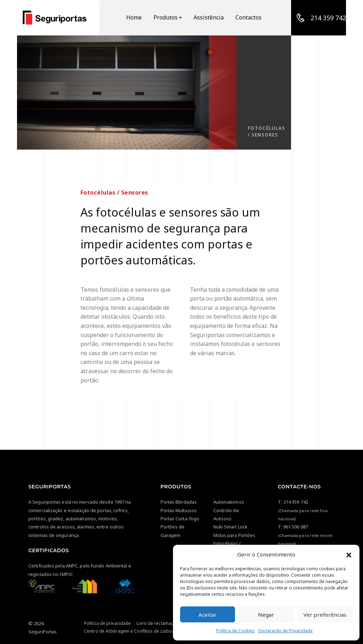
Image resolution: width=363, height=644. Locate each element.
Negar (266, 615)
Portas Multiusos (179, 510)
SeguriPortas (43, 632)
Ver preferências (325, 615)
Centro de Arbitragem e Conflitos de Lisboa (129, 631)
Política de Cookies (236, 631)
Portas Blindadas (179, 502)
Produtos (169, 18)
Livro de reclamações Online (166, 623)
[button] (349, 554)
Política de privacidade (107, 623)
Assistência (211, 18)
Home (138, 18)
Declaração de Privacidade (286, 631)
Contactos (249, 18)
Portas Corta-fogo (180, 519)
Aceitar (208, 615)
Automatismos (229, 502)
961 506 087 (296, 527)
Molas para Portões (234, 535)
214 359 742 (296, 502)
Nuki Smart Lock (231, 527)
